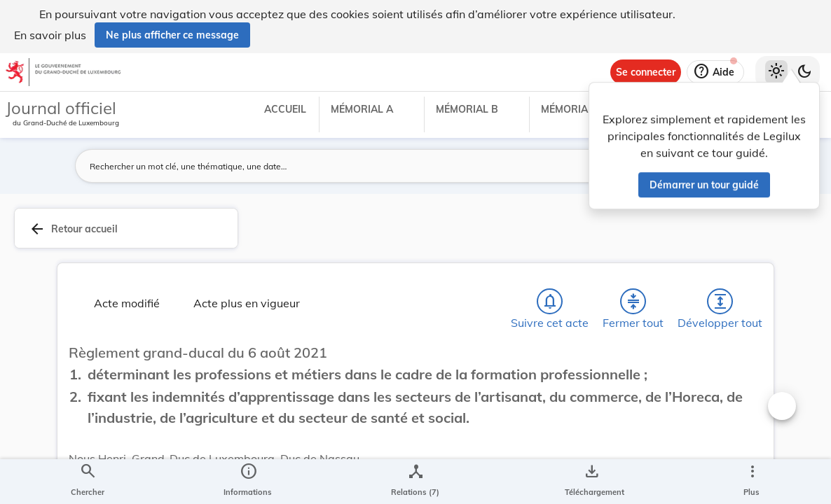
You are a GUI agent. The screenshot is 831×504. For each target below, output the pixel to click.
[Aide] (715, 72)
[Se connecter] (646, 72)
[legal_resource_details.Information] (248, 482)
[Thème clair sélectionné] (776, 72)
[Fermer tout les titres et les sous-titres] (633, 302)
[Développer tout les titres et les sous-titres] (720, 302)
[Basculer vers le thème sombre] (804, 72)
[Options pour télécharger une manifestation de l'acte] (592, 482)
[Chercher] (88, 482)
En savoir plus (50, 35)
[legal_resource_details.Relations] (415, 482)
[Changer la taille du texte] (782, 406)
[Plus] (752, 482)
